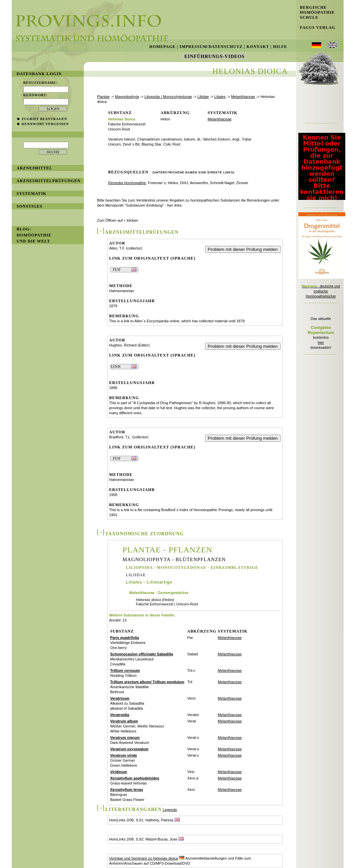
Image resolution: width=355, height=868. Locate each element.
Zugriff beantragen (45, 119)
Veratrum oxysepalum (129, 749)
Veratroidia (120, 715)
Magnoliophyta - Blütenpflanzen (174, 560)
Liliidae (203, 97)
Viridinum (119, 772)
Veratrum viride (124, 755)
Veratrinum (120, 698)
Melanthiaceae (243, 97)
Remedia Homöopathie (127, 183)
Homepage (162, 47)
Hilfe (280, 47)
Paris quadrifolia (125, 638)
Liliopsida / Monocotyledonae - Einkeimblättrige (192, 567)
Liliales (220, 97)
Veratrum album (124, 721)
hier (321, 342)
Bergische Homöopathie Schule (315, 12)
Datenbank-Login (39, 74)
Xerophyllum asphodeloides (135, 778)
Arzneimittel (35, 168)
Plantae (103, 97)
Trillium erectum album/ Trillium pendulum (147, 682)
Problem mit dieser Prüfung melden (243, 249)
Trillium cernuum (125, 670)
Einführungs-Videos (215, 57)
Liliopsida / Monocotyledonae (168, 97)
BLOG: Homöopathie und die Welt (34, 235)
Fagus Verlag (316, 28)
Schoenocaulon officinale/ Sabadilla (142, 654)
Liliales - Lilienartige (149, 582)
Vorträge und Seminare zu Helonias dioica (144, 858)
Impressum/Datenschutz (211, 47)
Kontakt (258, 47)
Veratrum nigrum (125, 738)
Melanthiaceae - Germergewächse (159, 593)
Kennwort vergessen (45, 124)
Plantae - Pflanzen (168, 550)
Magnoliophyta (127, 97)
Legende (170, 810)
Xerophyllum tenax (127, 790)
